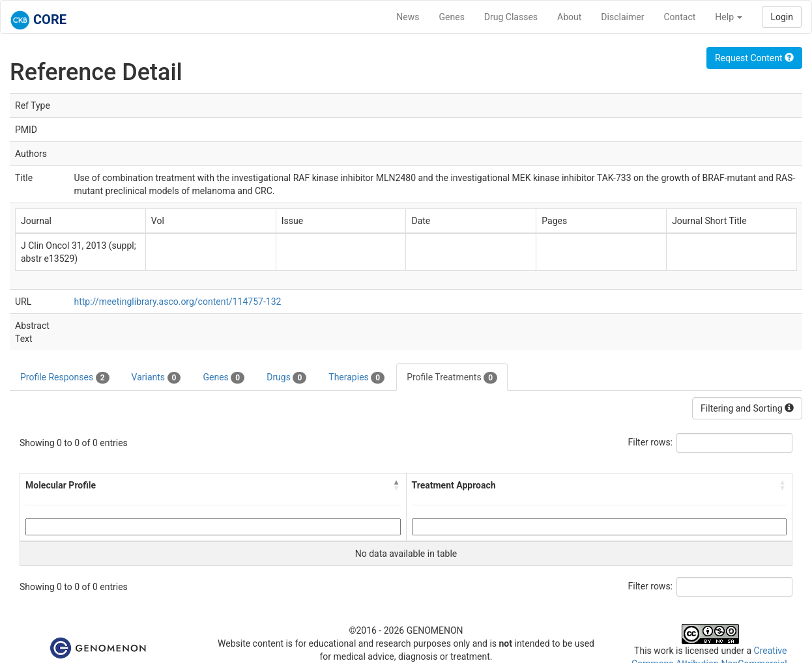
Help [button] (729, 17)
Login (782, 17)
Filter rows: (651, 442)
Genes (452, 17)
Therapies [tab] (356, 378)
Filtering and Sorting (747, 408)
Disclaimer (622, 17)
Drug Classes (511, 17)
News (408, 17)
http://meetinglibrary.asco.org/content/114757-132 (177, 302)
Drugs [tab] (286, 378)
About (569, 17)
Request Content (754, 58)
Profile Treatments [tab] (452, 378)
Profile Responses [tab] (65, 378)
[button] (397, 485)
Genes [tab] (224, 378)
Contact (679, 17)
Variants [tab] (156, 378)
